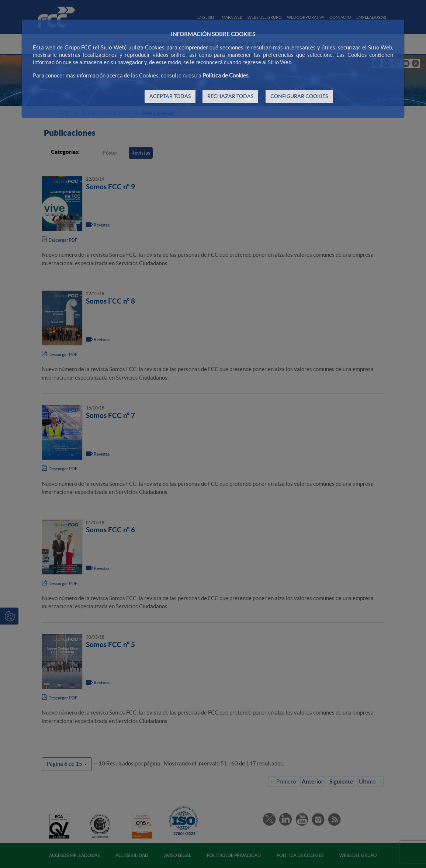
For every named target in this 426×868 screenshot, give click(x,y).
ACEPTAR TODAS (170, 96)
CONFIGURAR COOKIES (299, 96)
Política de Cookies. (226, 75)
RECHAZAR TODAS (230, 96)
